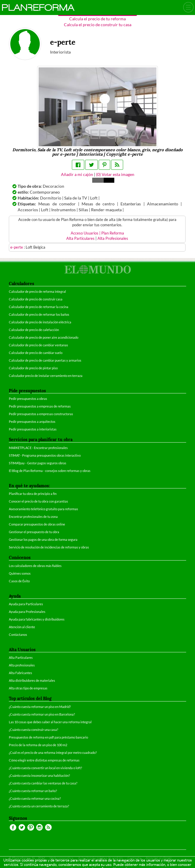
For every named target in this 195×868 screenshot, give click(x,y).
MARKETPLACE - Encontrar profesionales (38, 448)
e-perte (17, 247)
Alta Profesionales (113, 238)
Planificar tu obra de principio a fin (33, 494)
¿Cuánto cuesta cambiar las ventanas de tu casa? (43, 783)
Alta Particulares (80, 238)
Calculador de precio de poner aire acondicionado (44, 337)
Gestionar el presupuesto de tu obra (34, 532)
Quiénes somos (20, 573)
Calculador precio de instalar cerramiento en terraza (46, 376)
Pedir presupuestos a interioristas (33, 429)
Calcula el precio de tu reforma (97, 19)
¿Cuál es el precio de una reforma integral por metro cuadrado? (53, 753)
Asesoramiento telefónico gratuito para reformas (43, 509)
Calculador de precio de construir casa (36, 299)
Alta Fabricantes (20, 673)
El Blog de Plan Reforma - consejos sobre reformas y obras (50, 471)
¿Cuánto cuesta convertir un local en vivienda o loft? (45, 768)
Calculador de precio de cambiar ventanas (38, 345)
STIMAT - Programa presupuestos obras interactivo (45, 455)
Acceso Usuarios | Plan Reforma (97, 233)
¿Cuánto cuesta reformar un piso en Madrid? (40, 707)
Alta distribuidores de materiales (32, 680)
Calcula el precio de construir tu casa (98, 25)
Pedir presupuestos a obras (28, 399)
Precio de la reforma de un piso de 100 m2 (38, 745)
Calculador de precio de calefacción (34, 330)
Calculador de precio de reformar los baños (39, 314)
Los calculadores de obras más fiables (35, 566)
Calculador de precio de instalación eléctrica (40, 322)
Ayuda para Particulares (26, 604)
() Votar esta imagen (115, 174)
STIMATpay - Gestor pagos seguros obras (38, 463)
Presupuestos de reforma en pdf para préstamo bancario (48, 737)
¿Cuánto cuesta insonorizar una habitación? (39, 775)
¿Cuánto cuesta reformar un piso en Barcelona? (42, 714)
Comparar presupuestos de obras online (37, 524)
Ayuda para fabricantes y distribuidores (37, 619)
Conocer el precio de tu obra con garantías (38, 501)
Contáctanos (18, 635)
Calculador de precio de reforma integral (37, 291)
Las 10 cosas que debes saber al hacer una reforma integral (50, 722)
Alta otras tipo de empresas (28, 688)
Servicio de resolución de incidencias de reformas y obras (49, 547)
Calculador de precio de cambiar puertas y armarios (45, 360)
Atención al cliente (22, 627)
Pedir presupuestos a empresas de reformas (40, 406)
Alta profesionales (22, 665)
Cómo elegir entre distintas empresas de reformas (44, 760)
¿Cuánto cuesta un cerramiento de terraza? (39, 806)
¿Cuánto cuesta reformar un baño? (33, 791)
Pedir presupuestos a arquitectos (32, 421)
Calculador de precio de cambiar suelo (36, 353)
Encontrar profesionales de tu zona (33, 517)
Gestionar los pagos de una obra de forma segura (43, 539)
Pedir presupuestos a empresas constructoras (41, 414)
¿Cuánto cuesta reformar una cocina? (35, 798)
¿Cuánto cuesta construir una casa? (33, 730)
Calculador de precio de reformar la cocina (39, 307)
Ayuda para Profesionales (27, 612)
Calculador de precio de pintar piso (33, 368)
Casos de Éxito (19, 581)
